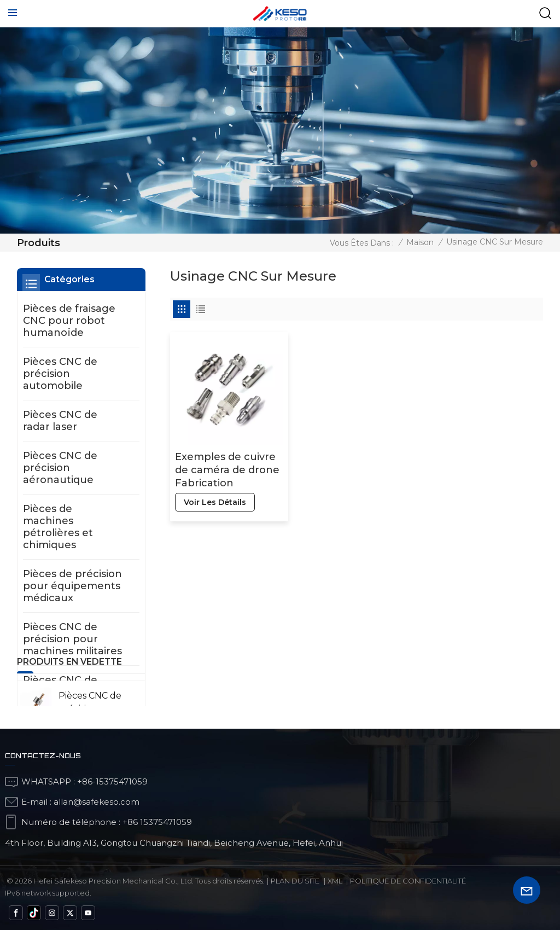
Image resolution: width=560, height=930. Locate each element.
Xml (335, 881)
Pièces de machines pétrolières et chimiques (58, 527)
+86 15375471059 (157, 822)
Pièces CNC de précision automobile (60, 374)
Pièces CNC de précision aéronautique (60, 468)
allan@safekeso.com (97, 802)
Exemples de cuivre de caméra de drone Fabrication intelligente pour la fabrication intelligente (227, 470)
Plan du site (295, 881)
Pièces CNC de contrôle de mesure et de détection (60, 698)
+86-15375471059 (112, 781)
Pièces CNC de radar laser (60, 421)
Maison (420, 242)
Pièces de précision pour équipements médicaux (72, 586)
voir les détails (215, 502)
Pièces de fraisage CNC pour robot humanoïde (69, 321)
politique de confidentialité (408, 881)
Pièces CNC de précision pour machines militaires (72, 639)
